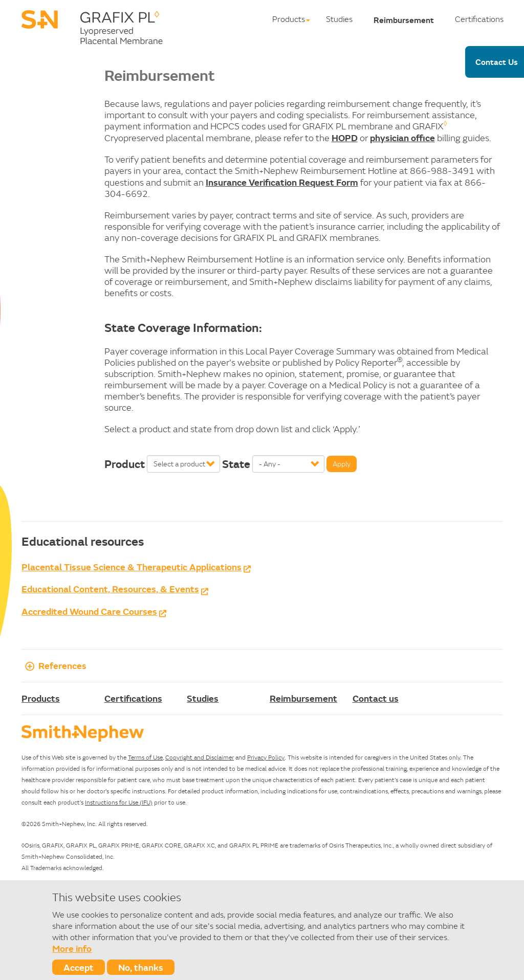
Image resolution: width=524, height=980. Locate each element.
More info (72, 948)
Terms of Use (145, 757)
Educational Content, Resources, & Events (110, 589)
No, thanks (141, 967)
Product (125, 464)
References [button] (54, 665)
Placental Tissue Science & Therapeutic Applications (132, 567)
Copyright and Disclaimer (200, 757)
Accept (79, 967)
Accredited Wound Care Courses (89, 611)
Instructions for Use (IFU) (119, 802)
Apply (342, 464)
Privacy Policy (266, 757)
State (236, 464)
